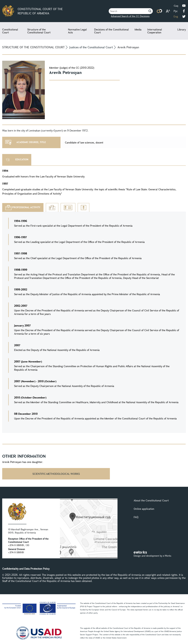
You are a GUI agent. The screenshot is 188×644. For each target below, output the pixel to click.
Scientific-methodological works (56, 474)
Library (182, 29)
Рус (176, 11)
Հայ (176, 6)
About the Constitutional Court (151, 500)
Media (138, 29)
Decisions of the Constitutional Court (111, 31)
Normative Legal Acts (77, 31)
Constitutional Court (10, 31)
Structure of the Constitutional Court (39, 31)
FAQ (136, 517)
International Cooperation (155, 31)
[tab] (23, 207)
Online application (144, 509)
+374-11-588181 (16, 545)
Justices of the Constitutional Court (91, 47)
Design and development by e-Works (152, 556)
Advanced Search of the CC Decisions (128, 16)
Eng (176, 16)
